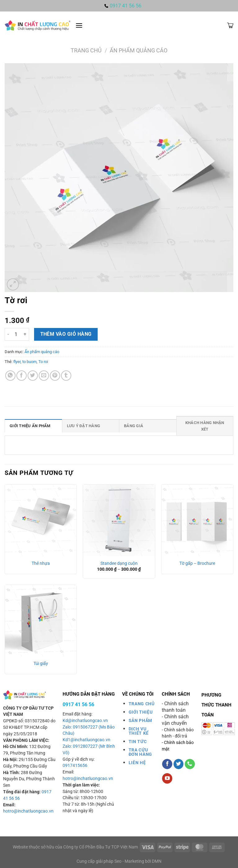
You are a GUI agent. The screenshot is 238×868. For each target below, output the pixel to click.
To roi (43, 362)
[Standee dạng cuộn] (119, 520)
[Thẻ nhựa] (41, 520)
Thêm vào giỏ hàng (66, 334)
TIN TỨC (138, 742)
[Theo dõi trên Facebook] (167, 764)
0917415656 (75, 766)
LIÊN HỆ (137, 763)
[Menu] (79, 25)
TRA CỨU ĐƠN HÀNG (140, 752)
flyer (17, 362)
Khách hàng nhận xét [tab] (205, 426)
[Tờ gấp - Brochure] (197, 520)
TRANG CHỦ (142, 704)
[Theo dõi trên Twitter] (179, 764)
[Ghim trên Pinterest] (55, 376)
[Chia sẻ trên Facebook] (22, 376)
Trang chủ (86, 50)
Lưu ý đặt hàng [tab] (84, 426)
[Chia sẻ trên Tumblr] (66, 376)
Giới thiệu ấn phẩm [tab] (30, 426)
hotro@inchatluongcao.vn (28, 811)
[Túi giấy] (41, 621)
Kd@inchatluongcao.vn (85, 721)
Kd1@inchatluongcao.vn (86, 740)
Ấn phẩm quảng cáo (139, 50)
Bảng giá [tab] (134, 426)
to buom (29, 362)
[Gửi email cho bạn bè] (44, 376)
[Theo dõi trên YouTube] (167, 778)
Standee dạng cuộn (119, 563)
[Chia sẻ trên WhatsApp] (10, 376)
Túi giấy (41, 664)
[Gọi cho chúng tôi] (190, 764)
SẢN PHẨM (140, 720)
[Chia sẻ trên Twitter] (33, 376)
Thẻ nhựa (41, 563)
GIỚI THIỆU (141, 712)
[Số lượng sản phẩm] (16, 334)
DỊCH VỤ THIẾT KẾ (139, 731)
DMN (157, 861)
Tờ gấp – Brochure (197, 563)
